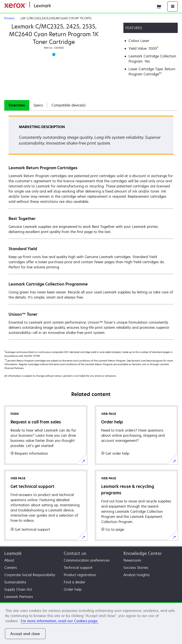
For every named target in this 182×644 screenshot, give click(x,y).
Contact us (75, 553)
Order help (73, 589)
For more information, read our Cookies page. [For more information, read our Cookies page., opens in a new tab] (60, 621)
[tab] (17, 105)
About (9, 560)
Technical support (78, 568)
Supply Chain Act (18, 589)
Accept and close (25, 634)
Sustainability (15, 582)
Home (55, 6)
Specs (38, 105)
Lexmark (13, 553)
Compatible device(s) (69, 105)
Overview (17, 105)
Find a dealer (75, 582)
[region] (91, 623)
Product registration (80, 575)
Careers (11, 568)
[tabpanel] (91, 227)
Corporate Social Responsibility (30, 575)
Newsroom (132, 560)
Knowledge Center (143, 553)
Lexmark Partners (19, 597)
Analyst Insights (137, 575)
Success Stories (136, 568)
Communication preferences (87, 560)
